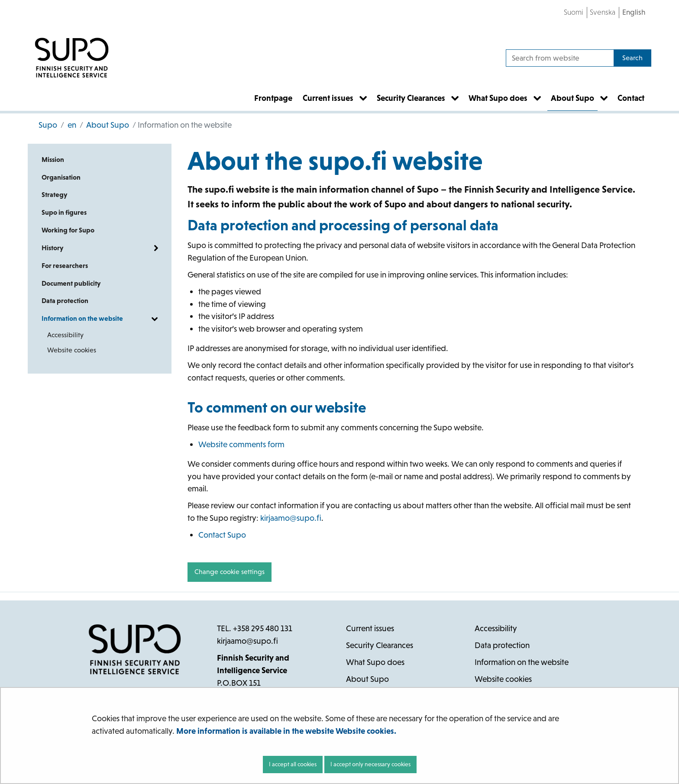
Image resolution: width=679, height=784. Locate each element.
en (71, 125)
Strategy (54, 195)
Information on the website (82, 318)
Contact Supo (222, 535)
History (52, 248)
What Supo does (375, 662)
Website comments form (241, 444)
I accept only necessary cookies (370, 764)
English (634, 12)
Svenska (603, 12)
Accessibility (65, 335)
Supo (48, 125)
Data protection (65, 301)
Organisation (61, 177)
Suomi (574, 12)
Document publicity (71, 283)
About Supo (107, 125)
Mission (53, 160)
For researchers (65, 266)
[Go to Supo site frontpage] (72, 58)
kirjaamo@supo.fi (291, 518)
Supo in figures (64, 212)
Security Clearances (380, 645)
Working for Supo (68, 230)
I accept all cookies (293, 764)
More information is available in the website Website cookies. (286, 731)
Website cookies (72, 350)
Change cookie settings (230, 572)
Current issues (370, 628)
